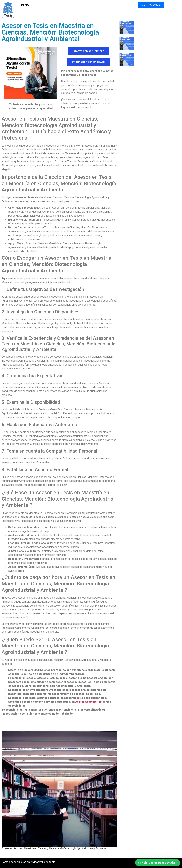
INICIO (25, 5)
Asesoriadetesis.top (89, 702)
